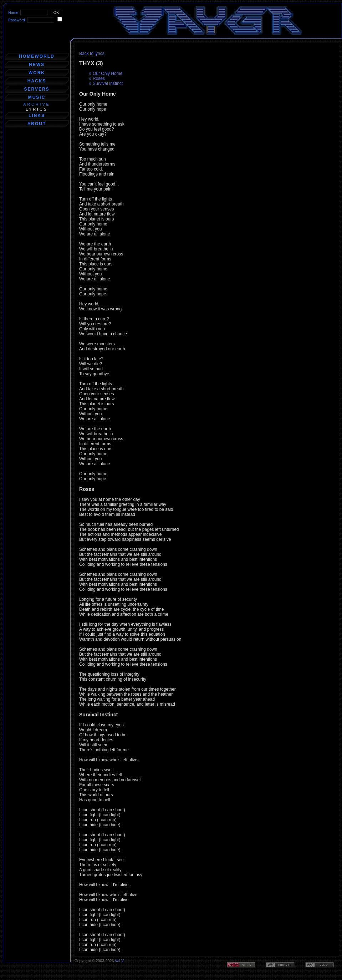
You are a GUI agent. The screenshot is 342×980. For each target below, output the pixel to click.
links (37, 116)
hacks (37, 81)
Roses (99, 78)
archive (37, 104)
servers (37, 89)
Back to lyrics (92, 54)
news (37, 65)
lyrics (37, 109)
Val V (119, 961)
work (37, 73)
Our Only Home (108, 73)
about (37, 124)
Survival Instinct (108, 83)
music (37, 97)
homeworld (37, 56)
